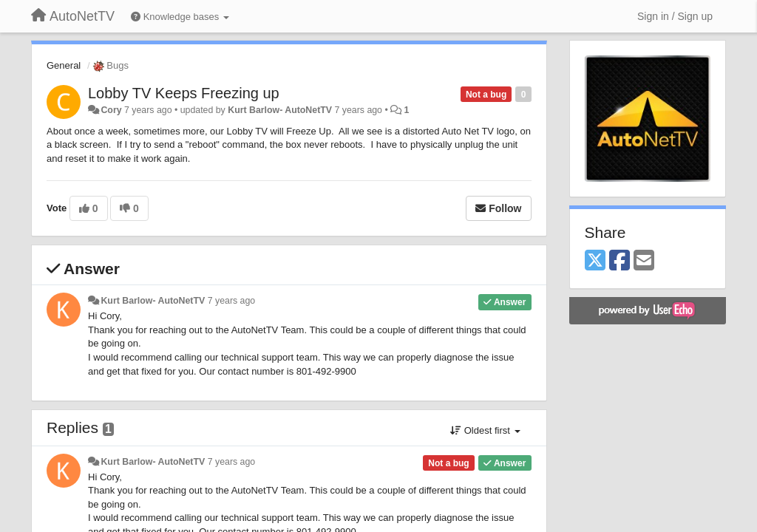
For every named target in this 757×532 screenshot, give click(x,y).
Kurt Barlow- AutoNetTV (280, 110)
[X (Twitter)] (595, 261)
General (64, 65)
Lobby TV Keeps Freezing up (184, 93)
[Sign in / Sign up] (675, 16)
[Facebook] (619, 261)
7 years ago (232, 301)
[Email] (644, 261)
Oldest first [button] (485, 430)
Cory (111, 110)
